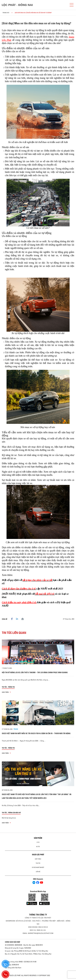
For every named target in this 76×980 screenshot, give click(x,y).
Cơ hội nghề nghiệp (38, 867)
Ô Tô (38, 842)
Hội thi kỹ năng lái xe (9, 818)
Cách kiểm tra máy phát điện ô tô (19, 602)
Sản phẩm (38, 838)
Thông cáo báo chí (14, 813)
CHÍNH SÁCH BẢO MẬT (13, 942)
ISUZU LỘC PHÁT (38, 855)
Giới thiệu (38, 859)
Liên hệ (38, 872)
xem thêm (6, 692)
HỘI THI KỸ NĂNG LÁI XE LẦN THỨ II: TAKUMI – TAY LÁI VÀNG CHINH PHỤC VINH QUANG (35, 672)
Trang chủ (6, 13)
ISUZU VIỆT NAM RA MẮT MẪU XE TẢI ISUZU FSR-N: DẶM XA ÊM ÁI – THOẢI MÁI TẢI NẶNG (36, 733)
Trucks (16, 729)
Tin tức (4, 687)
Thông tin (11, 687)
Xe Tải (38, 847)
